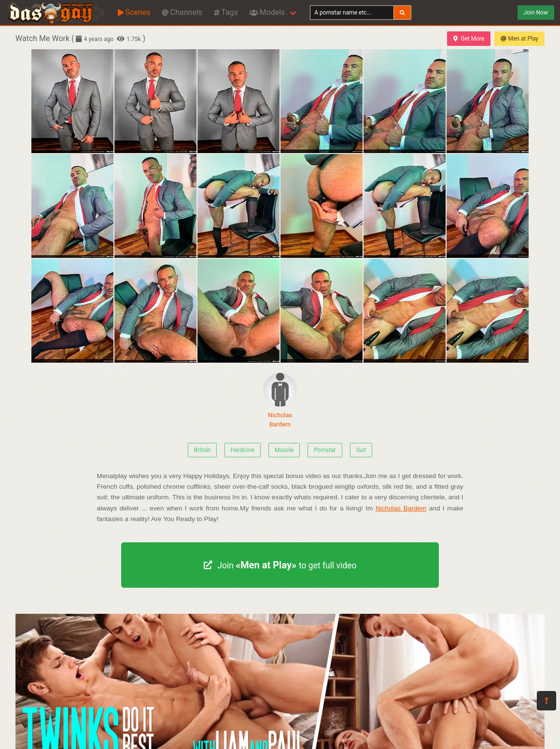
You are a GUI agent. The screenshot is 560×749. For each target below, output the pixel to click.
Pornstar (325, 450)
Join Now (536, 13)
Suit (361, 450)
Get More (469, 39)
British (202, 450)
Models (267, 12)
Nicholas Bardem (280, 400)
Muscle (284, 450)
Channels (182, 12)
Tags (226, 12)
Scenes (134, 12)
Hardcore (243, 450)
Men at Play (519, 39)
